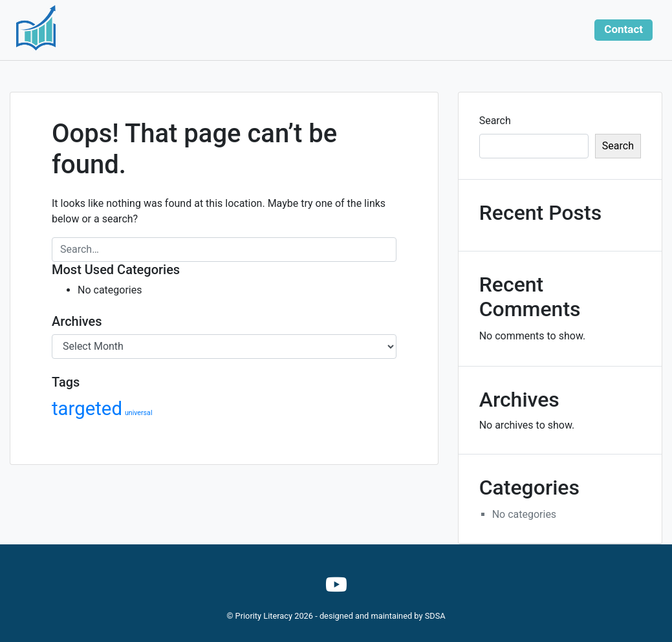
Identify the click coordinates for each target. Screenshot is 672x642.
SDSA (435, 616)
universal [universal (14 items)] (139, 413)
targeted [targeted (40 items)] (87, 409)
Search (495, 121)
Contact (623, 29)
